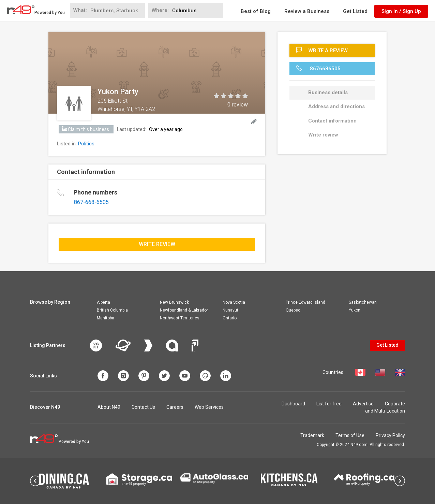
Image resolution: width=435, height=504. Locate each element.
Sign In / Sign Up (401, 11)
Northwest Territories (180, 318)
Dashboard (293, 404)
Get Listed (355, 11)
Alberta (103, 302)
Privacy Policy (390, 435)
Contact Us (143, 407)
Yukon (355, 310)
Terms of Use (350, 435)
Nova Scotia (234, 302)
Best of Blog (256, 11)
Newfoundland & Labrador (184, 310)
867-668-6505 (91, 202)
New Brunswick (174, 302)
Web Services (209, 407)
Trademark (312, 435)
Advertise (363, 404)
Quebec (293, 310)
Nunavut (230, 310)
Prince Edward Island (305, 302)
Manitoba (106, 318)
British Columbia (112, 310)
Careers (175, 407)
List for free (329, 404)
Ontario (230, 318)
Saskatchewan (363, 302)
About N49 (109, 407)
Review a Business (307, 11)
